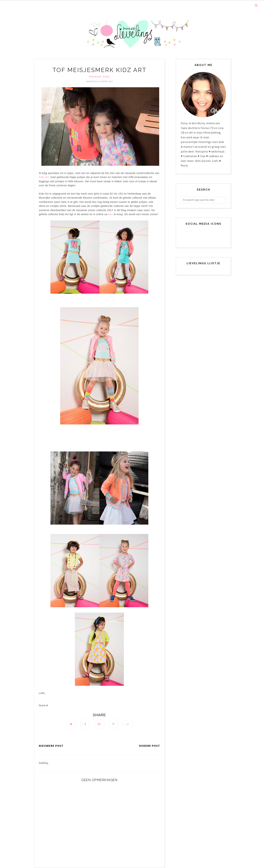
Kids (106, 77)
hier (111, 214)
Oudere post (149, 746)
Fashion (95, 77)
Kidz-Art (44, 177)
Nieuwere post (51, 746)
